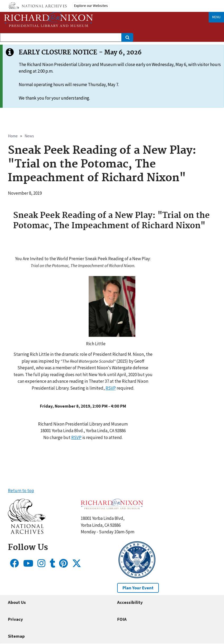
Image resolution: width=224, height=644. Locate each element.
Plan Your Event (138, 588)
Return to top (21, 491)
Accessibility (130, 602)
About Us (17, 602)
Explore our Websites (91, 6)
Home (13, 136)
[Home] (49, 19)
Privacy (15, 619)
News (29, 136)
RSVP (111, 388)
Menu (216, 17)
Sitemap (16, 636)
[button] (112, 338)
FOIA (122, 619)
